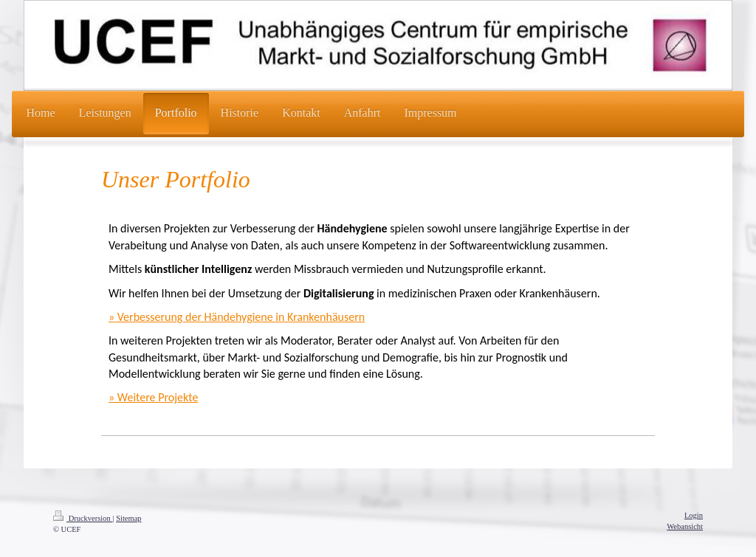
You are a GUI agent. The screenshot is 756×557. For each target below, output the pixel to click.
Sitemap (128, 518)
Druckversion (83, 518)
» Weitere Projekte (153, 397)
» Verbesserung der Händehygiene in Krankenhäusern (237, 317)
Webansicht (685, 526)
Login (694, 515)
